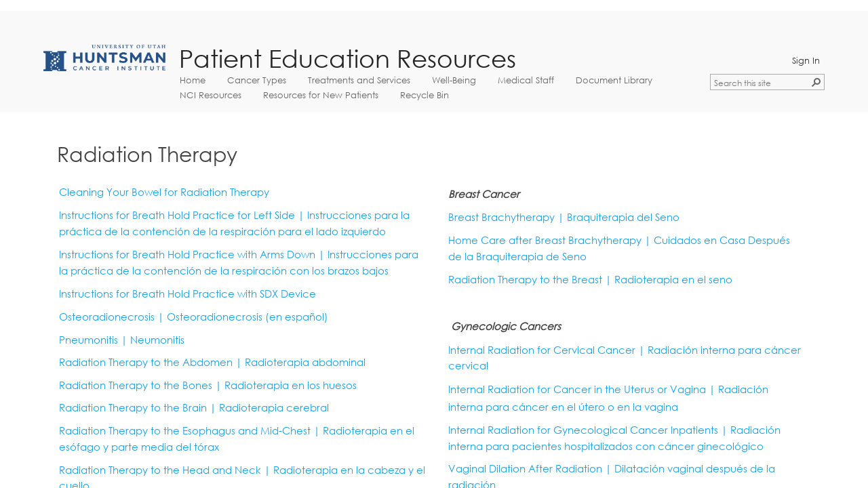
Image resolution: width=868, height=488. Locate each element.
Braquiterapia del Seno (623, 217)
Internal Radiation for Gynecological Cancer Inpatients (583, 430)
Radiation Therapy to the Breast (525, 280)
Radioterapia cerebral (274, 408)
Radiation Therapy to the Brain (133, 408)
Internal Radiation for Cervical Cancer (543, 350)
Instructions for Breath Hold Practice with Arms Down (187, 255)
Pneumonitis (88, 340)
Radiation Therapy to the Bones (136, 385)
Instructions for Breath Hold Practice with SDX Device (188, 294)
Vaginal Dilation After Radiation (525, 469)
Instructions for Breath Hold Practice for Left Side (177, 215)
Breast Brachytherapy (501, 217)
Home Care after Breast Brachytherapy (545, 240)
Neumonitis (157, 340)
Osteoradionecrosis (107, 317)
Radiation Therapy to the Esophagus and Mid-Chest (185, 431)
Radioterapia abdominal (305, 362)
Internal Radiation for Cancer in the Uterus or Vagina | (582, 389)
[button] (816, 82)
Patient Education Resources (348, 59)
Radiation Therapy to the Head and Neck (160, 470)
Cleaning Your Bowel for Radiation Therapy (164, 192)
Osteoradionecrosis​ (248, 317)
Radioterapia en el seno (673, 280)
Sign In (806, 60)
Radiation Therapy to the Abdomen (146, 362)
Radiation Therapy (147, 154)
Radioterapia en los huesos (291, 385)
